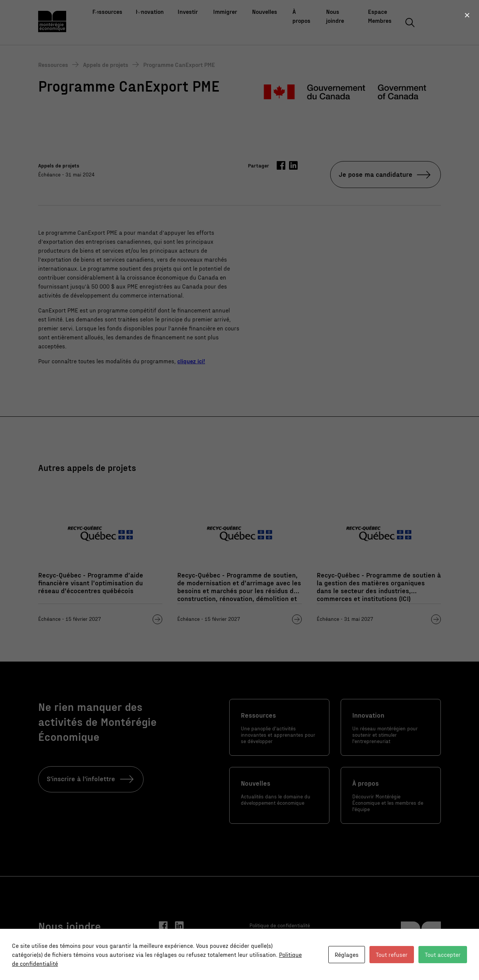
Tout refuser (392, 954)
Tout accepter (443, 954)
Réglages (347, 954)
